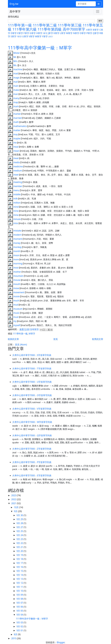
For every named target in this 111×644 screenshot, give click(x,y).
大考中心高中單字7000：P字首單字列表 (32, 462)
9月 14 (20, 575)
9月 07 (20, 603)
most (16, 268)
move (16, 288)
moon (16, 255)
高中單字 (15, 11)
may (16, 134)
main (16, 86)
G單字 (33, 33)
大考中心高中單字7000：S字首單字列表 (32, 355)
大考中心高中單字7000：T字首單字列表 (32, 369)
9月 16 (20, 567)
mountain (18, 276)
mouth (17, 284)
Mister (17, 53)
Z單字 (51, 37)
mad (16, 73)
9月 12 (20, 583)
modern (17, 235)
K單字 (56, 33)
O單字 (83, 33)
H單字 (39, 33)
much (16, 301)
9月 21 (20, 547)
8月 (16, 634)
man (16, 94)
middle (17, 194)
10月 (17, 507)
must (16, 317)
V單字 (32, 36)
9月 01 (20, 630)
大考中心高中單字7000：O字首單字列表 (32, 395)
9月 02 (20, 626)
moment (18, 239)
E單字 (20, 33)
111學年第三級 (70, 25)
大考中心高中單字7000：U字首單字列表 (32, 382)
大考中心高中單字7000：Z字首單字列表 (32, 449)
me (15, 143)
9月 (16, 511)
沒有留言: (35, 329)
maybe (17, 138)
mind (16, 207)
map (16, 102)
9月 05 (20, 611)
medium (18, 171)
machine (18, 69)
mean (16, 151)
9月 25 (20, 531)
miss (16, 223)
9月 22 (20, 543)
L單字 (63, 33)
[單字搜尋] (86, 4)
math (16, 122)
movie (17, 296)
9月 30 (20, 515)
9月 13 (20, 579)
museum (18, 309)
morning (18, 264)
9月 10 (20, 591)
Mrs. (16, 61)
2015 (14, 638)
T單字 (19, 37)
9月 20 (20, 551)
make (16, 90)
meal (16, 147)
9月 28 (20, 523)
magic (17, 78)
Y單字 (45, 36)
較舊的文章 (98, 339)
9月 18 (20, 559)
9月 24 (20, 535)
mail (16, 82)
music (16, 313)
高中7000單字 (74, 29)
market (17, 114)
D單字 (14, 33)
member (18, 186)
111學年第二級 (45, 25)
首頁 (55, 339)
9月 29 (20, 519)
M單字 (69, 33)
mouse (17, 280)
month (17, 251)
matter (17, 130)
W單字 (38, 36)
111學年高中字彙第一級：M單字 (40, 48)
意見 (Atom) (21, 345)
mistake (17, 231)
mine (16, 211)
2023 (14, 495)
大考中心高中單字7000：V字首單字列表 (32, 409)
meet (16, 175)
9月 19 (20, 555)
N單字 (76, 33)
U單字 (25, 36)
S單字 (13, 36)
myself (17, 325)
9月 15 (20, 571)
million (17, 203)
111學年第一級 (20, 25)
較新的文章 (13, 339)
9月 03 (20, 622)
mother (17, 272)
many (17, 98)
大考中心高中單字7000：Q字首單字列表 (32, 435)
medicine (18, 166)
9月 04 (20, 615)
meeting (18, 182)
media (17, 162)
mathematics (20, 126)
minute (17, 219)
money (17, 243)
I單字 (45, 33)
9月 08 (20, 599)
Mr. (15, 57)
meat (16, 158)
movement (19, 292)
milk (16, 199)
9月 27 (20, 527)
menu (16, 190)
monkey (17, 247)
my (15, 321)
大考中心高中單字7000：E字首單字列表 (32, 475)
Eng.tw (14, 4)
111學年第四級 (50, 29)
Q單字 (96, 33)
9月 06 (20, 607)
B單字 (96, 30)
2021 (14, 503)
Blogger (61, 642)
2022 (14, 499)
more (16, 259)
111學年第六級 (25, 29)
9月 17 (20, 563)
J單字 (51, 33)
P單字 (89, 33)
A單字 (89, 30)
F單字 (26, 33)
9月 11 (20, 587)
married (17, 118)
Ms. (15, 65)
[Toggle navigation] (98, 12)
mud (16, 305)
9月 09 (20, 595)
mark (16, 106)
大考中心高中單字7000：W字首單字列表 (32, 422)
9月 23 (20, 539)
